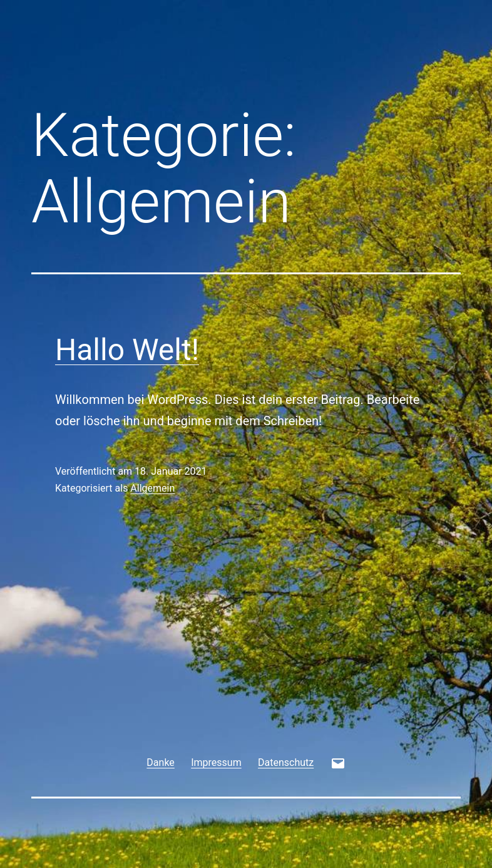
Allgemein (152, 488)
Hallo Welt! (127, 350)
